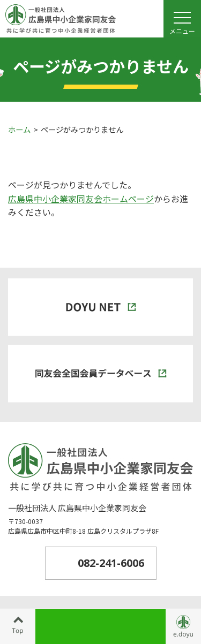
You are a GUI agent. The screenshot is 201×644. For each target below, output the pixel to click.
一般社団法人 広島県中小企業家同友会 (77, 508)
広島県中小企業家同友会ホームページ (81, 199)
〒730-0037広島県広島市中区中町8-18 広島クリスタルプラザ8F (83, 526)
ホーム (19, 129)
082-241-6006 (111, 563)
